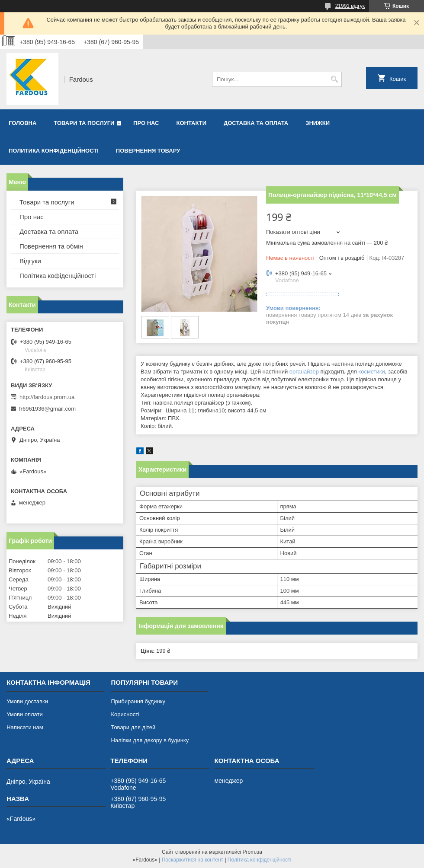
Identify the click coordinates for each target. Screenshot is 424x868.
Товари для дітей (133, 727)
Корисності (125, 714)
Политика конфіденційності (54, 151)
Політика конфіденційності (260, 860)
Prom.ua (252, 852)
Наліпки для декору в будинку (150, 740)
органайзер (304, 372)
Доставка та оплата (256, 123)
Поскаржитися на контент (193, 860)
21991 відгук (350, 6)
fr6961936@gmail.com (47, 409)
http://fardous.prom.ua (47, 397)
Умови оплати (25, 714)
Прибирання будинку (138, 701)
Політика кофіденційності (58, 276)
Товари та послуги (84, 123)
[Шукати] (334, 79)
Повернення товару (148, 151)
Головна (22, 123)
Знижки (318, 123)
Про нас (146, 123)
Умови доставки (27, 701)
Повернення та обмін (51, 246)
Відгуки (30, 261)
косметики (371, 372)
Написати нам (25, 727)
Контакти (192, 123)
